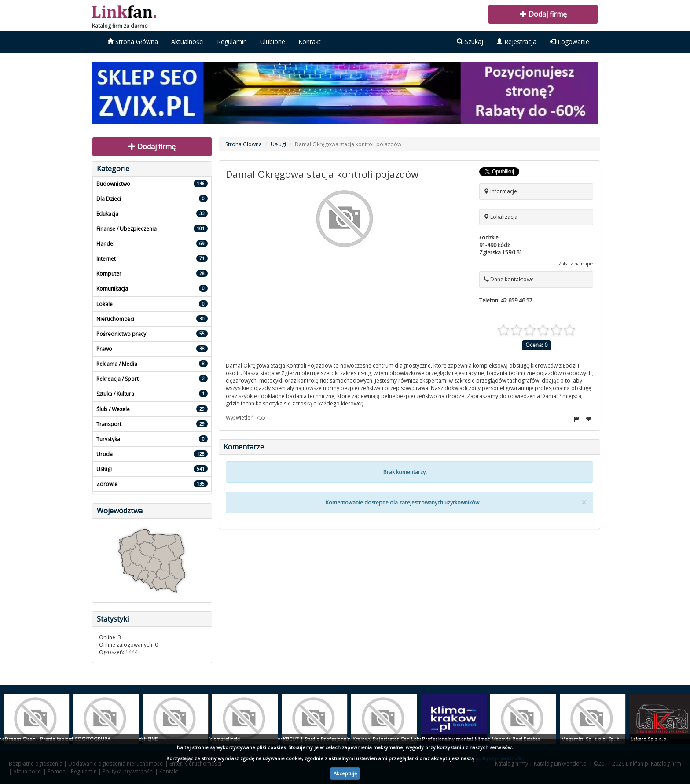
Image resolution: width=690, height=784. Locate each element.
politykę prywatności (499, 758)
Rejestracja (516, 42)
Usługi (278, 144)
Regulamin (232, 42)
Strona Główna (133, 42)
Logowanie (569, 42)
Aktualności (187, 42)
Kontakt (310, 42)
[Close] (584, 502)
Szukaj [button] (470, 42)
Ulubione (273, 42)
